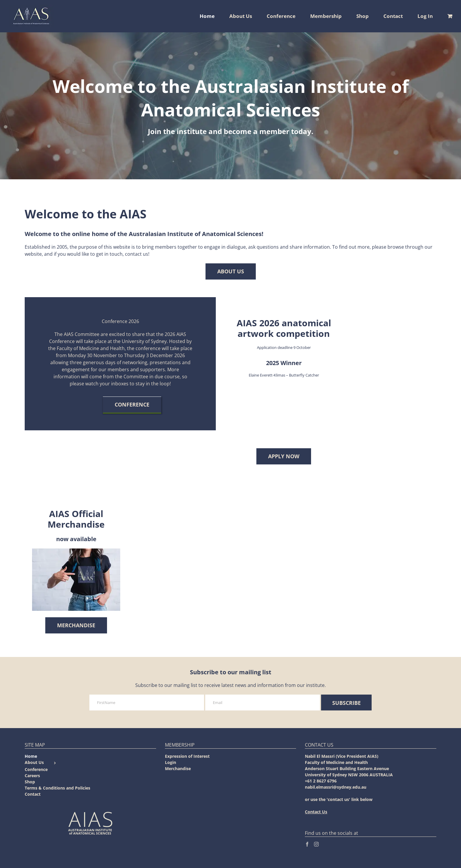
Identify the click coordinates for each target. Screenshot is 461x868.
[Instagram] (316, 844)
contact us (137, 254)
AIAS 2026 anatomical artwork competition (284, 328)
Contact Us (316, 812)
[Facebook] (307, 844)
